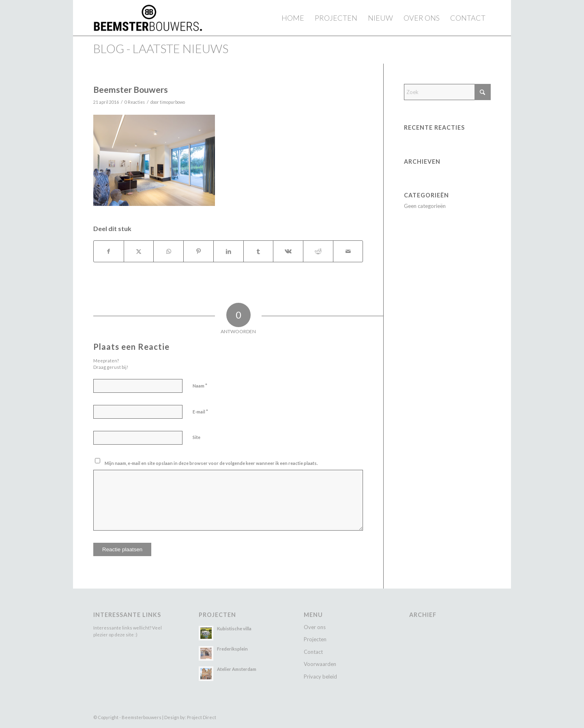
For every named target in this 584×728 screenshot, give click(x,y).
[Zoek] (447, 92)
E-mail (200, 411)
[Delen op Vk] (288, 251)
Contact (313, 652)
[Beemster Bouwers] (148, 18)
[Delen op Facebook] (109, 251)
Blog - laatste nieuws (161, 48)
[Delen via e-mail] (348, 251)
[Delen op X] (139, 251)
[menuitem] (293, 18)
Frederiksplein (232, 649)
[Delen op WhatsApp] (169, 251)
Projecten (315, 639)
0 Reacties (135, 102)
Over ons (315, 627)
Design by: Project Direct (190, 717)
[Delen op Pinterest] (199, 251)
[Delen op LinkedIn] (229, 251)
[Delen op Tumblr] (259, 251)
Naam (200, 385)
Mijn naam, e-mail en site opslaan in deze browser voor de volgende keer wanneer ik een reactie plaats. (211, 463)
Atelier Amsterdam (237, 669)
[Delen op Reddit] (318, 251)
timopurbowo (172, 102)
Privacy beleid (320, 677)
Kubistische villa (234, 628)
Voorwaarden (320, 664)
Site (196, 437)
